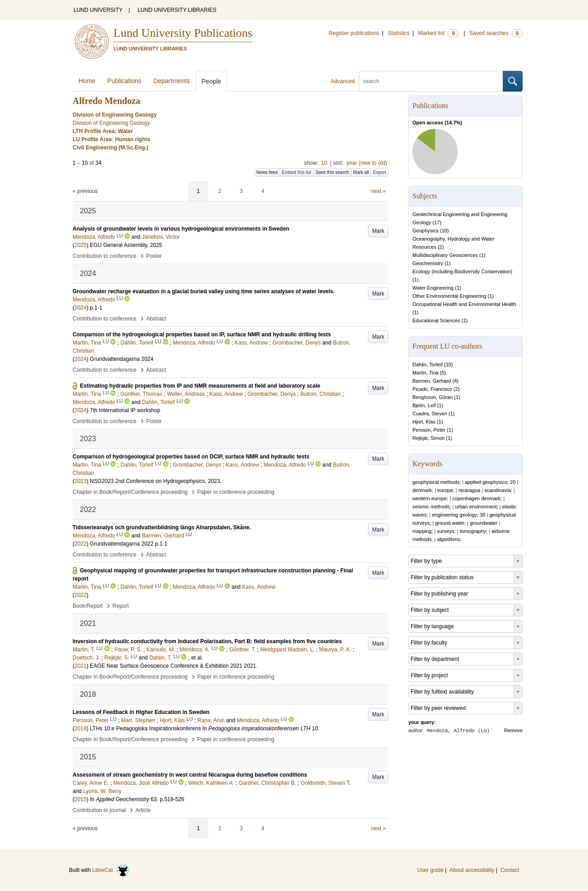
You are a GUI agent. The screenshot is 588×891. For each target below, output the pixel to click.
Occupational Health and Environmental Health (464, 304)
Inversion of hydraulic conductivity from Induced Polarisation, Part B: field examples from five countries (207, 641)
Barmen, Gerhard (432, 381)
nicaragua (469, 490)
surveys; (446, 531)
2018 (81, 729)
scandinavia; (498, 490)
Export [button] (380, 172)
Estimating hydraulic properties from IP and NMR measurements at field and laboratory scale (200, 386)
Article (143, 810)
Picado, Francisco (432, 389)
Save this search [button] (332, 172)
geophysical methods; (436, 482)
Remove (513, 730)
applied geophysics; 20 (490, 482)
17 (437, 222)
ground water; (450, 523)
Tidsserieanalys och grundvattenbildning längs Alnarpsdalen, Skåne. (162, 527)
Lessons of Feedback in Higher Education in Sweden (141, 712)
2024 (81, 308)
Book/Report (88, 606)
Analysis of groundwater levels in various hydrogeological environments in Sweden (181, 229)
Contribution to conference (105, 256)
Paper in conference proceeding (236, 492)
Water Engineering (433, 288)
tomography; (473, 531)
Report (121, 606)
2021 (81, 666)
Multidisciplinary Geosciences (445, 255)
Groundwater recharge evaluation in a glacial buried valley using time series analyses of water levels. (204, 291)
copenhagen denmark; (477, 498)
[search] (431, 81)
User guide (431, 870)
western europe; (430, 498)
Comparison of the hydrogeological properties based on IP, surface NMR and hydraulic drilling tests (202, 335)
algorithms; (449, 539)
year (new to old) (367, 163)
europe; (446, 490)
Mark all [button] (361, 172)
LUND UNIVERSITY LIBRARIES (177, 10)
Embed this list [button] (296, 172)
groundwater (483, 523)
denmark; (423, 490)
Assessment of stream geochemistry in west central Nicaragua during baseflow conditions (190, 775)
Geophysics (425, 231)
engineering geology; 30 (458, 515)
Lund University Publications (183, 33)
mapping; (423, 531)
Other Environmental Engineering (449, 296)
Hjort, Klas (424, 422)
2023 (81, 481)
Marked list (439, 33)
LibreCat (111, 870)
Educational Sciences (436, 320)
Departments (171, 81)
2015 (81, 799)
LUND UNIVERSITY (98, 10)
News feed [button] (267, 172)
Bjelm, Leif (424, 405)
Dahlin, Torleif (427, 364)
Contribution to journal (99, 810)
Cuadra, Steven (430, 414)
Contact (510, 870)
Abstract (156, 319)
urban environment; (477, 507)
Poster (154, 256)
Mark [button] (378, 231)
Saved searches (496, 33)
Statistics (399, 33)
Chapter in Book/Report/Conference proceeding (130, 492)
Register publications (354, 33)
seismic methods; (432, 507)
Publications (124, 81)
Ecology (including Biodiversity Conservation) (462, 271)
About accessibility (472, 870)
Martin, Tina (425, 373)
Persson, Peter (429, 430)
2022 (81, 544)
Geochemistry (428, 263)
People (211, 81)
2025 (81, 245)
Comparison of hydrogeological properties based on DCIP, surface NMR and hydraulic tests (191, 457)
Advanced (343, 81)
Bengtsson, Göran (433, 397)
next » (379, 191)
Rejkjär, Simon (429, 438)
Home (87, 81)
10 (324, 163)
